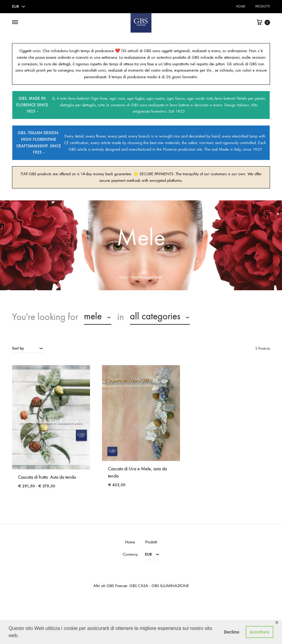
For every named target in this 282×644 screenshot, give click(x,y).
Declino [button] (232, 632)
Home (241, 6)
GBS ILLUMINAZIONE (170, 586)
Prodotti (263, 6)
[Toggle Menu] (15, 22)
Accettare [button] (259, 632)
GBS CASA (139, 586)
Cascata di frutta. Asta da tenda (47, 477)
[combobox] (98, 317)
